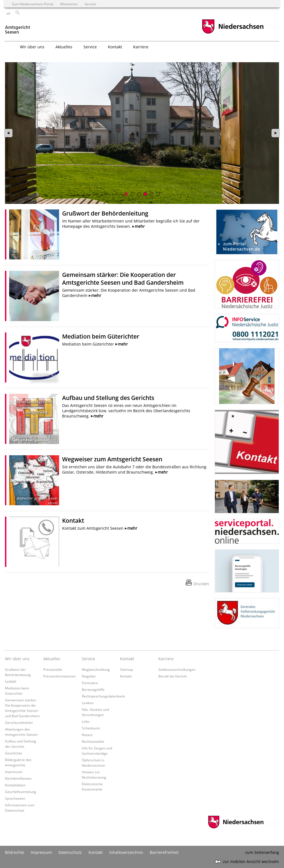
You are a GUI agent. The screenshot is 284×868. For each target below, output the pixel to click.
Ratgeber (89, 676)
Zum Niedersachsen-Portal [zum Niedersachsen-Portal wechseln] (33, 4)
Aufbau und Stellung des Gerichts (108, 398)
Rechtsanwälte (93, 741)
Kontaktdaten (15, 785)
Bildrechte (15, 852)
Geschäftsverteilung (21, 792)
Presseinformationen (59, 676)
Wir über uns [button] (32, 47)
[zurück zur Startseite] (18, 27)
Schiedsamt (91, 728)
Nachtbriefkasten (18, 778)
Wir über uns (17, 659)
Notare (87, 735)
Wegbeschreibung (96, 669)
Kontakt (73, 521)
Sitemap (126, 669)
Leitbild (11, 681)
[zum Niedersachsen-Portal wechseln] (233, 33)
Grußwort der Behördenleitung (105, 213)
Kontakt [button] (115, 47)
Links (86, 721)
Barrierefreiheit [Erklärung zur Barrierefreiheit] (164, 852)
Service (88, 659)
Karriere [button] (141, 47)
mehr (140, 226)
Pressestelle (53, 669)
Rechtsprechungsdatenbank (103, 696)
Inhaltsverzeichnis (126, 852)
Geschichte (14, 753)
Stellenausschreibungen (177, 669)
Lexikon (88, 703)
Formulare (90, 683)
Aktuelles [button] (64, 47)
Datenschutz (70, 852)
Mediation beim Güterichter (101, 336)
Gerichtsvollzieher (19, 722)
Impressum (14, 772)
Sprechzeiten (15, 798)
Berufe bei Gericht (173, 676)
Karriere (166, 659)
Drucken (201, 584)
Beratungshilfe (93, 689)
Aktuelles (52, 659)
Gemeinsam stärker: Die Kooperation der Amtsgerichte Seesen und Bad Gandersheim (123, 279)
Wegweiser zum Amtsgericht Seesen (112, 459)
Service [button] (90, 47)
